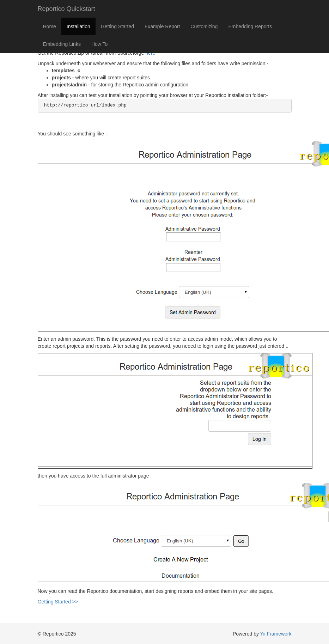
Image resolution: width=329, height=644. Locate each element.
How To (99, 44)
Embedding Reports (250, 26)
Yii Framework (276, 634)
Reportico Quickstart (66, 9)
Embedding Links (62, 44)
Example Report (162, 26)
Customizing (204, 26)
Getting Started (117, 26)
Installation (78, 26)
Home (50, 26)
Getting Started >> (58, 602)
